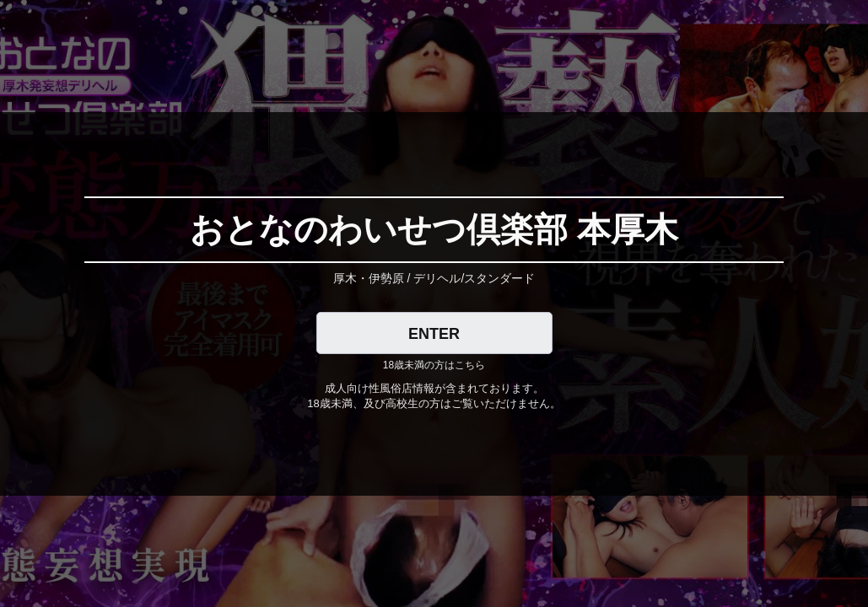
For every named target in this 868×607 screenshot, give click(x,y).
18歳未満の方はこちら (434, 365)
